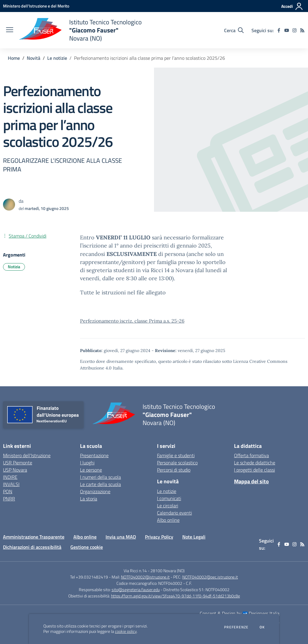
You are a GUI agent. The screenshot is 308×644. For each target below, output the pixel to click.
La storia (89, 499)
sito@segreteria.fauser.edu (136, 589)
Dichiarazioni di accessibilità (32, 547)
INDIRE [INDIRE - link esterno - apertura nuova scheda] (10, 477)
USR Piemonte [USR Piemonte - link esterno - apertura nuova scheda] (18, 463)
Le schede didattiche (255, 463)
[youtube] (287, 30)
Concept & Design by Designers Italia (240, 613)
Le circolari (168, 506)
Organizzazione (95, 491)
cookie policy (126, 631)
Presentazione (94, 455)
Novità (34, 58)
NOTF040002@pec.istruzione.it (210, 577)
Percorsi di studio (174, 470)
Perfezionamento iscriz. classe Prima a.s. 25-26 (132, 321)
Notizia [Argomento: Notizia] (14, 267)
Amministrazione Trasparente (34, 537)
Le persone (91, 470)
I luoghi (87, 463)
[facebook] (279, 30)
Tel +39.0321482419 (89, 577)
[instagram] (294, 30)
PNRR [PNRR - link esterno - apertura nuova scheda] (9, 499)
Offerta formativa (251, 455)
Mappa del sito (251, 481)
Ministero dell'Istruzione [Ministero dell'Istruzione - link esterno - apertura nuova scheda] (27, 455)
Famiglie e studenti (176, 455)
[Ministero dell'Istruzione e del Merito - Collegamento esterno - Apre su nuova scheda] (36, 6)
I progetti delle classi (254, 470)
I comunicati (169, 498)
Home (14, 58)
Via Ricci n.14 (135, 571)
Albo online (168, 520)
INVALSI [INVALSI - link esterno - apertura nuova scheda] (11, 484)
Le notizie (57, 58)
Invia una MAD (121, 537)
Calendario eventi (174, 513)
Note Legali (194, 537)
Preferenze (236, 627)
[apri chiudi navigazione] (10, 30)
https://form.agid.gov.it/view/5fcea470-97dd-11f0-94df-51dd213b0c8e (176, 596)
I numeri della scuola (100, 477)
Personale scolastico (177, 463)
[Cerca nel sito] (234, 30)
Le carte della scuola (100, 484)
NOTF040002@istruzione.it (145, 577)
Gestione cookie (87, 547)
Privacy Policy (159, 537)
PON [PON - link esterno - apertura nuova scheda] (8, 491)
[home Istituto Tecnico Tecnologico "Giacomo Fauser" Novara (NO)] (80, 30)
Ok (262, 627)
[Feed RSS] (302, 30)
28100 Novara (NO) (168, 571)
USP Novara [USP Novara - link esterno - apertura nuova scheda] (15, 470)
